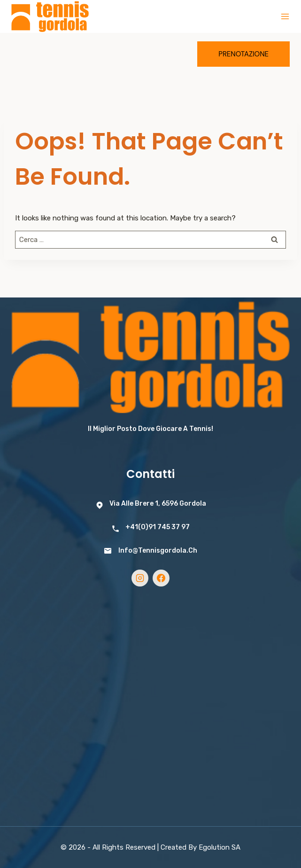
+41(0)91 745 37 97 (158, 527)
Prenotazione (243, 54)
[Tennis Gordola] (50, 17)
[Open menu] (285, 16)
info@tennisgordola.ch (158, 551)
